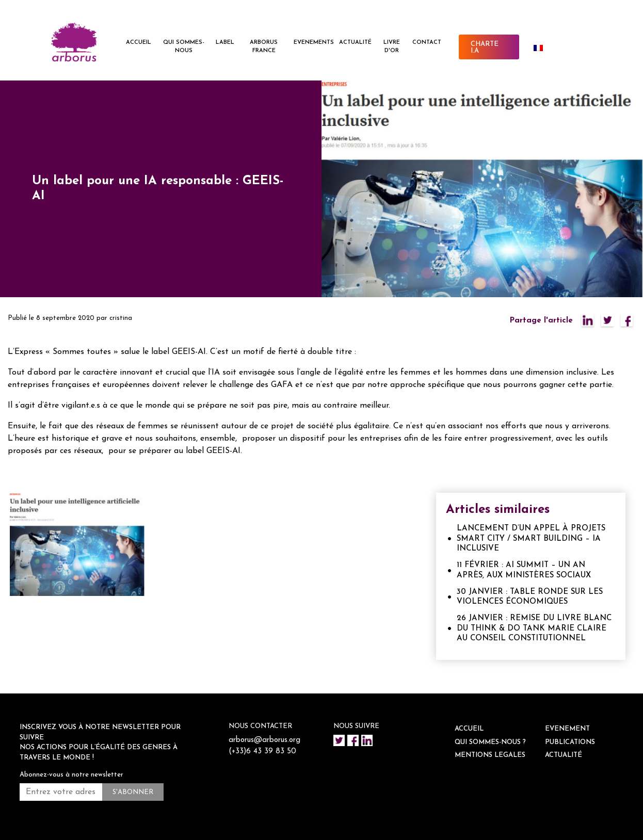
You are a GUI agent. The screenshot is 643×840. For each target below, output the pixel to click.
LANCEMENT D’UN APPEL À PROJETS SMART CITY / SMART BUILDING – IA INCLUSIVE (531, 539)
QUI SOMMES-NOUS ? (490, 742)
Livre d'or (392, 47)
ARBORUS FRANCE (264, 47)
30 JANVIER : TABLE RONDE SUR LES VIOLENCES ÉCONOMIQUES (530, 597)
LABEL (225, 43)
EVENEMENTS (314, 43)
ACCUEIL (139, 43)
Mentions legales (490, 755)
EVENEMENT (567, 729)
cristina (121, 318)
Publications (570, 742)
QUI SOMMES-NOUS (184, 47)
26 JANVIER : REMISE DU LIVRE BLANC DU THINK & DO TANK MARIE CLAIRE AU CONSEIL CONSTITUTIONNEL (534, 628)
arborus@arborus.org (265, 740)
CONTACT (427, 43)
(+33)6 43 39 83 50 (263, 752)
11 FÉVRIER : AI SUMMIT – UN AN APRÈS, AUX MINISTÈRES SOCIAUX (524, 570)
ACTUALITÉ (355, 43)
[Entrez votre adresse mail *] (61, 792)
